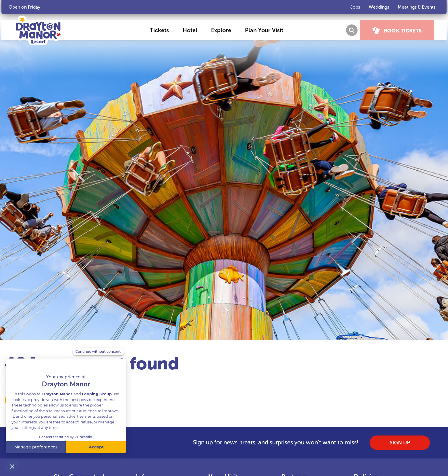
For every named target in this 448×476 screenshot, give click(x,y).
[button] (164, 30)
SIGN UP (400, 443)
